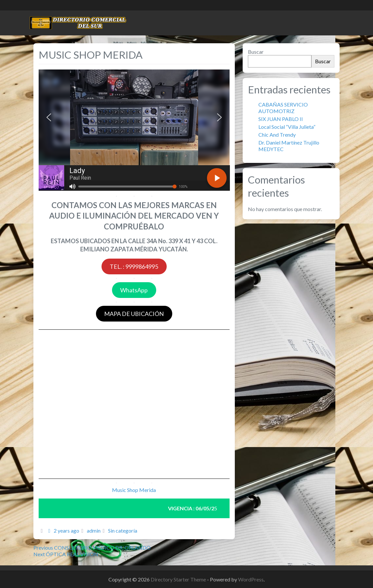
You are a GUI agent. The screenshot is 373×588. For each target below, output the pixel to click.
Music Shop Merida (134, 490)
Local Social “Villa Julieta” (287, 127)
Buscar (256, 52)
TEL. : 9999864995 (134, 266)
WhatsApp (134, 290)
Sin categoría (123, 530)
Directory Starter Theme (179, 579)
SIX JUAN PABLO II (281, 119)
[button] (49, 117)
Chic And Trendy (277, 135)
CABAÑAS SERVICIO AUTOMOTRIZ (283, 108)
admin (94, 530)
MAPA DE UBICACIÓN (134, 314)
